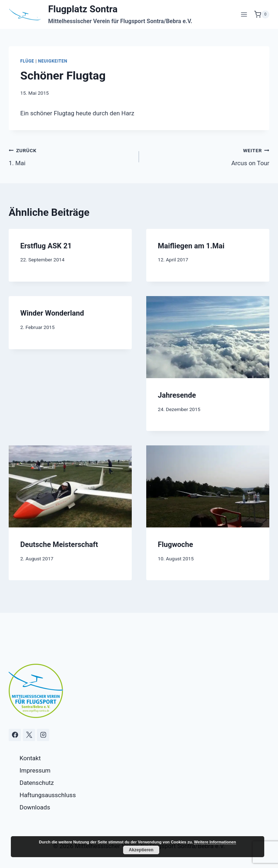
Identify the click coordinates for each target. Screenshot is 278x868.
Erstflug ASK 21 (46, 246)
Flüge (27, 61)
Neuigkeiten (53, 61)
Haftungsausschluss (48, 795)
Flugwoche (175, 544)
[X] (29, 735)
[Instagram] (43, 735)
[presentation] (208, 337)
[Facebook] (15, 735)
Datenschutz (37, 783)
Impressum (35, 770)
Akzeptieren (141, 850)
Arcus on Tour (207, 156)
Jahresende (177, 395)
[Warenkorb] (262, 14)
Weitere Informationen (215, 842)
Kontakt (30, 758)
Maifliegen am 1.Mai (191, 246)
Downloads (35, 807)
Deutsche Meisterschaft (59, 544)
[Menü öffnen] (244, 14)
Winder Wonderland (52, 313)
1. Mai (71, 156)
